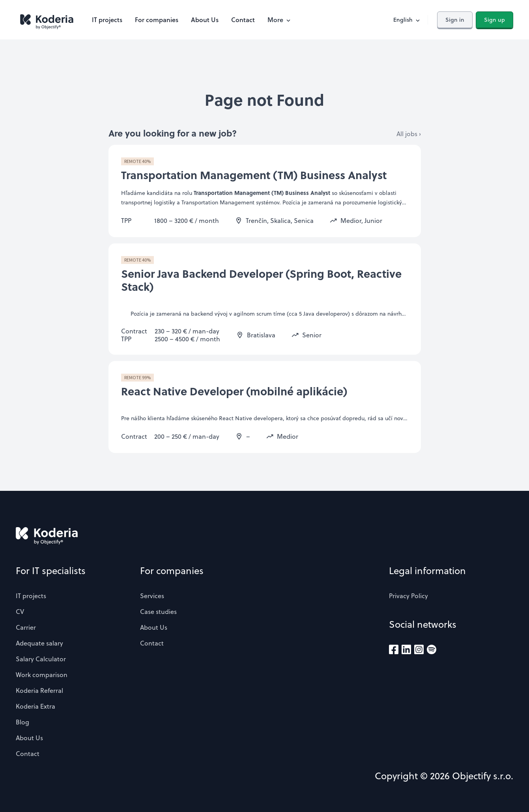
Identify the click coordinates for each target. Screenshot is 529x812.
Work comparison (42, 675)
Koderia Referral (39, 690)
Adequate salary (39, 643)
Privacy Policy (408, 596)
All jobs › (409, 134)
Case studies (158, 612)
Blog (22, 722)
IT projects (107, 20)
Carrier (26, 627)
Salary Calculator (41, 659)
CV (20, 612)
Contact (243, 20)
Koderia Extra (36, 706)
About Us (205, 20)
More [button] (280, 20)
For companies (157, 20)
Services (152, 596)
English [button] (407, 20)
